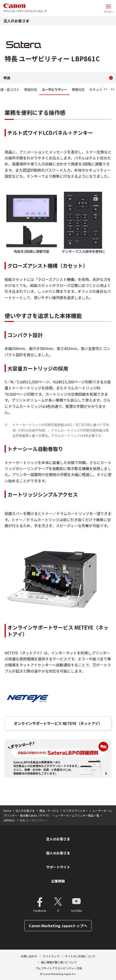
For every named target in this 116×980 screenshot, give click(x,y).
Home (7, 811)
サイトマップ (51, 956)
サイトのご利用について (80, 956)
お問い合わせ (29, 956)
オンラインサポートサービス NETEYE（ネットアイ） (58, 723)
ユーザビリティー (54, 89)
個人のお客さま (58, 853)
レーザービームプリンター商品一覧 (77, 815)
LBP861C (9, 820)
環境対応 (78, 89)
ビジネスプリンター (75, 811)
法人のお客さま (16, 21)
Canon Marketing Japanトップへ (58, 926)
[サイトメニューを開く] (108, 8)
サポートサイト (58, 867)
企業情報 (58, 881)
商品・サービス (49, 811)
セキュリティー (100, 89)
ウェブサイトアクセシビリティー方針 (59, 968)
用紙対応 (31, 89)
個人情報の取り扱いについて (59, 962)
